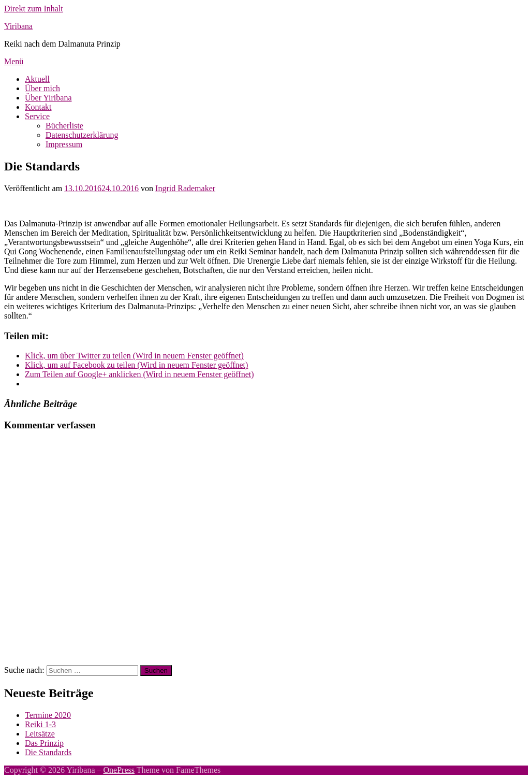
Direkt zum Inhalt (34, 9)
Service (37, 116)
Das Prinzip (44, 743)
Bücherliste (64, 126)
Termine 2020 (48, 715)
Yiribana (18, 26)
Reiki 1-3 (40, 724)
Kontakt (38, 107)
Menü (14, 61)
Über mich (42, 88)
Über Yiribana (48, 98)
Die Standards (48, 752)
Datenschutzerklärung (82, 135)
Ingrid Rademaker (185, 188)
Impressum (64, 144)
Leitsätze (40, 734)
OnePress (119, 770)
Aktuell (37, 79)
